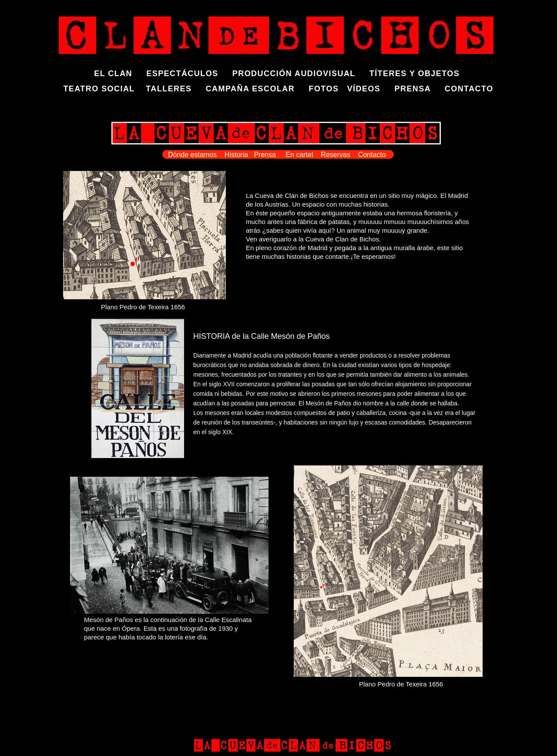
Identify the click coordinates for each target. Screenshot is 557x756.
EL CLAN (120, 74)
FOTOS (324, 89)
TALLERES (169, 89)
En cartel (300, 155)
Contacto (372, 155)
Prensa (265, 155)
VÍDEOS (371, 89)
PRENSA (413, 89)
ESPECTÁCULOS (184, 74)
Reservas (336, 155)
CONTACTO (469, 89)
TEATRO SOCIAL (99, 89)
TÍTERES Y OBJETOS (415, 74)
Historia (236, 155)
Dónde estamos (192, 155)
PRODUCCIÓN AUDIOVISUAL (294, 74)
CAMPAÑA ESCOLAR (250, 89)
